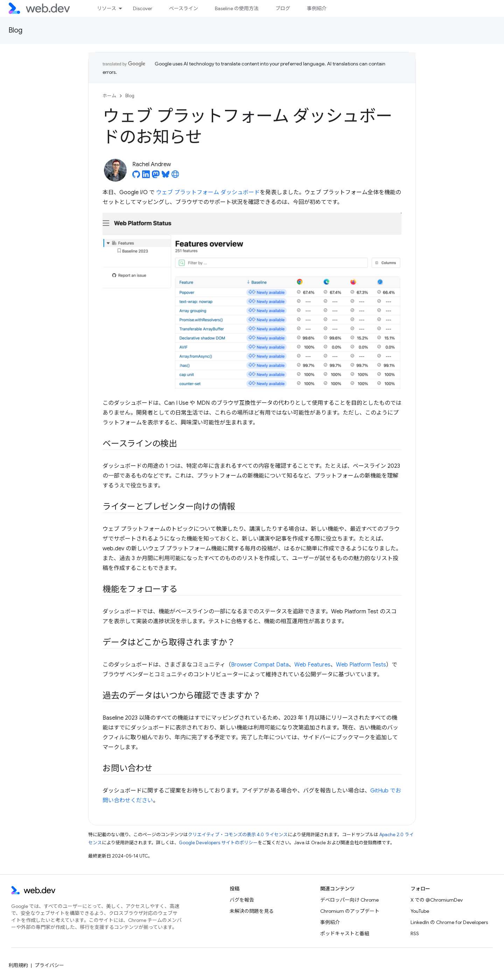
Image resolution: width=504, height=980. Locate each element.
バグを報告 (242, 900)
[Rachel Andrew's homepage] (175, 176)
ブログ (283, 8)
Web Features (312, 665)
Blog (15, 30)
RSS (415, 933)
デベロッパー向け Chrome (349, 900)
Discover (143, 8)
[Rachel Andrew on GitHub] (136, 176)
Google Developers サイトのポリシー (218, 843)
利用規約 (18, 965)
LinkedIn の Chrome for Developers (449, 922)
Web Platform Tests (361, 665)
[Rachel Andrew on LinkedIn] (146, 176)
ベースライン (184, 8)
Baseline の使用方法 (237, 8)
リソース (107, 8)
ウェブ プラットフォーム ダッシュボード (208, 192)
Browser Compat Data (260, 665)
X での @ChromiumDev (437, 900)
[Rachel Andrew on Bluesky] (166, 176)
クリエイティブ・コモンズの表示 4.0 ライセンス (238, 835)
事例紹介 (317, 8)
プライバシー (49, 965)
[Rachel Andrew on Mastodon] (156, 176)
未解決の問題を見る (252, 911)
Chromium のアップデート (350, 911)
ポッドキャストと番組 (345, 933)
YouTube (420, 911)
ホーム (109, 96)
